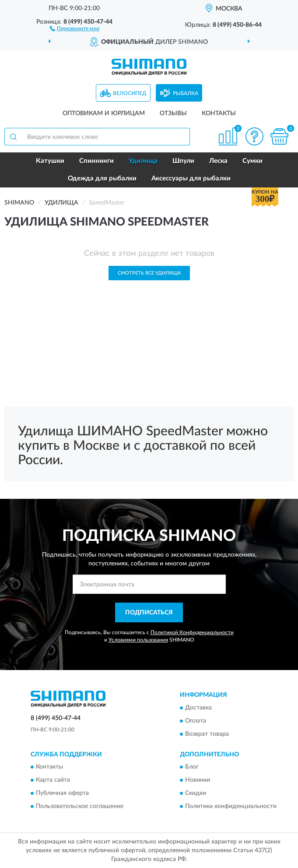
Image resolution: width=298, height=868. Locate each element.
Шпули (183, 161)
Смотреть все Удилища (149, 273)
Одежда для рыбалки (102, 178)
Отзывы (173, 113)
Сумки (252, 161)
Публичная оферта (62, 794)
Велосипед (130, 93)
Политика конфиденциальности (231, 807)
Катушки (50, 161)
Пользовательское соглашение (80, 807)
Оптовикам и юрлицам (104, 113)
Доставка (198, 708)
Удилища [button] (143, 161)
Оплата (196, 721)
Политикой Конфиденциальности (192, 632)
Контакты (219, 113)
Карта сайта (53, 780)
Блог (192, 767)
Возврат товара (207, 734)
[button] (75, 28)
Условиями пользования (138, 640)
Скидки (196, 794)
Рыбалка (186, 93)
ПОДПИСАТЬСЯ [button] (149, 613)
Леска (218, 161)
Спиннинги (96, 161)
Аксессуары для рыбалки (191, 178)
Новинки (198, 780)
